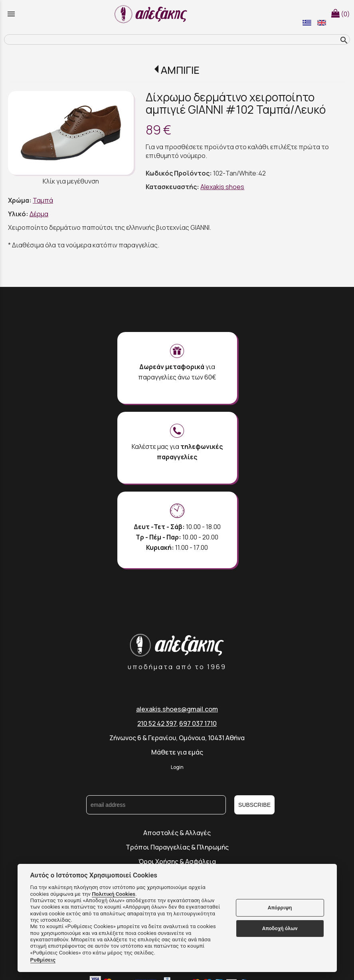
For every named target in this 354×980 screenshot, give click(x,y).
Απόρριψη (280, 908)
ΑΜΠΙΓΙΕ (180, 70)
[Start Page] (152, 14)
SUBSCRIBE (254, 805)
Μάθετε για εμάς (177, 752)
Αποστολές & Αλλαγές (177, 833)
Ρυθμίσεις (43, 960)
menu (11, 14)
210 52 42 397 (157, 723)
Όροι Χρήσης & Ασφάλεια (177, 861)
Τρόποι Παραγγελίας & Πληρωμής (177, 847)
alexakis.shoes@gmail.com (177, 709)
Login (177, 767)
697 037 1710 (198, 723)
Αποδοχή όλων (280, 928)
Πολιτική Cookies (114, 894)
